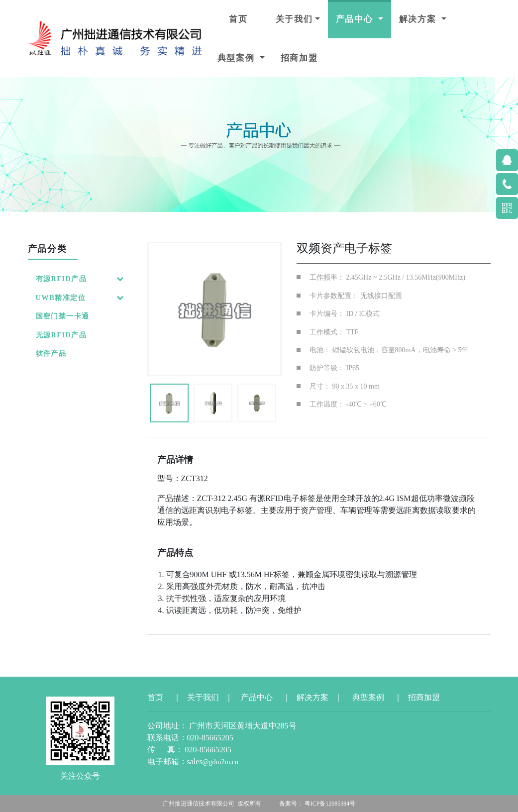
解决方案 (419, 19)
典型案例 (238, 58)
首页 (239, 19)
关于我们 (294, 19)
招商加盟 (299, 58)
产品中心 (356, 19)
